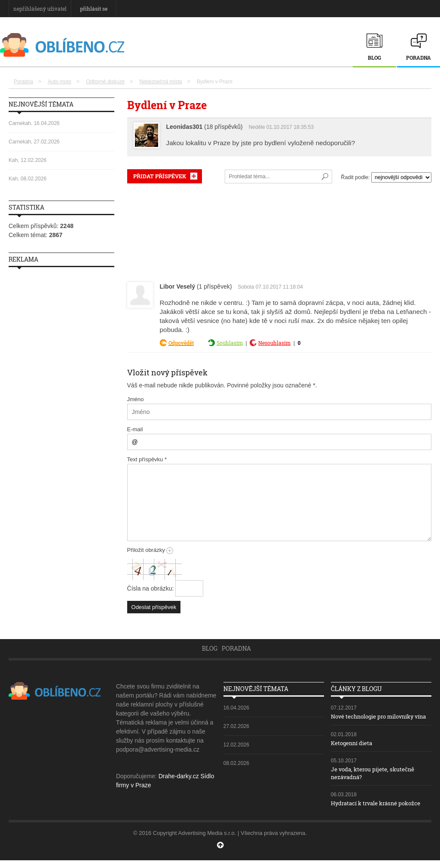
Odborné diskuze (105, 82)
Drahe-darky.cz (179, 776)
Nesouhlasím (274, 343)
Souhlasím (230, 343)
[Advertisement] (279, 231)
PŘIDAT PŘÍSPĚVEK (160, 176)
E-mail (135, 429)
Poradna (419, 58)
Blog (374, 58)
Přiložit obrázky (150, 550)
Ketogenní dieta (354, 751)
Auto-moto (60, 82)
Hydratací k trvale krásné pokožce (380, 811)
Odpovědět (181, 343)
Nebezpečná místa (160, 82)
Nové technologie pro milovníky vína (377, 720)
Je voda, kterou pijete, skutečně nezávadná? (376, 781)
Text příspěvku (147, 459)
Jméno (136, 399)
